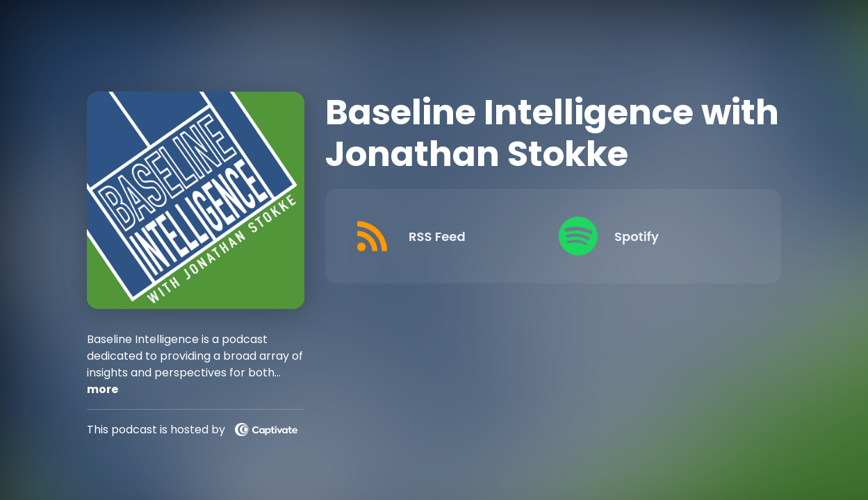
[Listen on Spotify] (650, 236)
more (103, 389)
